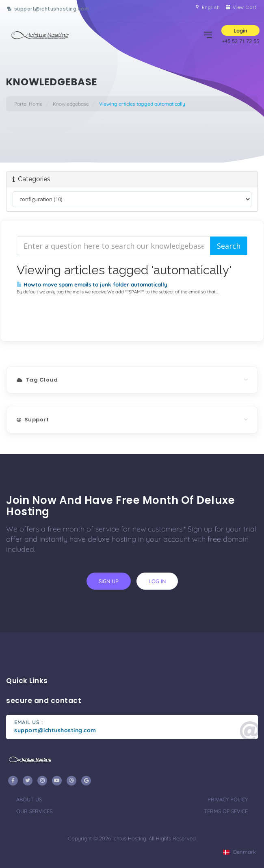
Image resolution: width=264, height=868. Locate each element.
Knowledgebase (71, 104)
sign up (109, 581)
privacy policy (228, 799)
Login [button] (240, 30)
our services (34, 811)
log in (157, 581)
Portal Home (28, 104)
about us (29, 799)
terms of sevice (226, 811)
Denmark (239, 852)
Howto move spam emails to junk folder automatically (92, 284)
